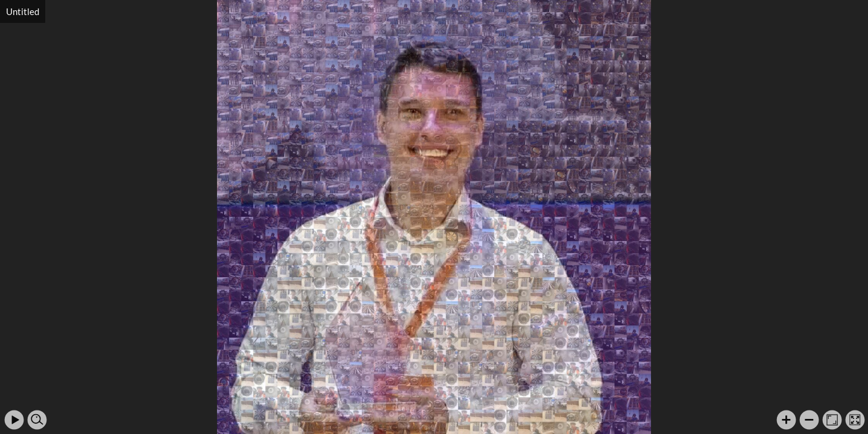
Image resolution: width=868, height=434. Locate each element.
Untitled (23, 11)
